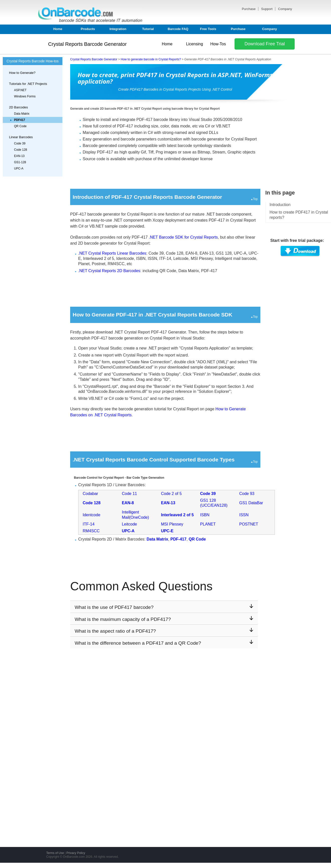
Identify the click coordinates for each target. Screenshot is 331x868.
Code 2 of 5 (171, 494)
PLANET (208, 524)
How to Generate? (22, 73)
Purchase (249, 9)
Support (267, 9)
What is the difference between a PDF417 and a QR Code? (164, 643)
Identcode (91, 515)
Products (88, 29)
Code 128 (21, 150)
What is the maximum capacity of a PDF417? (164, 619)
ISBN (205, 515)
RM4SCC (91, 531)
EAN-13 (19, 156)
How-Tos (218, 44)
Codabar (90, 494)
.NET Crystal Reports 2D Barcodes (109, 271)
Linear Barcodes (21, 137)
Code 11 (129, 494)
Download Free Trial (265, 44)
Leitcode (129, 524)
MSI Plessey (172, 524)
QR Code (20, 126)
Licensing (194, 44)
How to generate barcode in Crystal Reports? (151, 59)
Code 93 (247, 494)
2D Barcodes (18, 107)
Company (285, 9)
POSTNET (249, 524)
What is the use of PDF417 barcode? (164, 607)
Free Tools (208, 29)
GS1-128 (20, 162)
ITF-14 (89, 524)
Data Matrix (22, 114)
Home (58, 29)
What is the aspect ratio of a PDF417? (164, 631)
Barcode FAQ (178, 29)
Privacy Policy (76, 853)
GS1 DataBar (251, 503)
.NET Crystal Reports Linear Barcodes (112, 253)
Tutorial (148, 29)
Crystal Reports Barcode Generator (87, 44)
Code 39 (20, 143)
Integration (118, 29)
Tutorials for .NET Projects (28, 84)
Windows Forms (25, 96)
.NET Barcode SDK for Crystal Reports (183, 237)
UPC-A (19, 168)
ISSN (244, 515)
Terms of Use (55, 853)
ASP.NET (20, 90)
